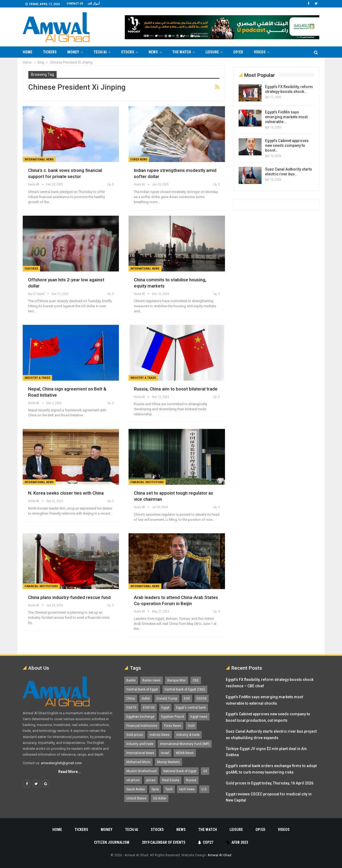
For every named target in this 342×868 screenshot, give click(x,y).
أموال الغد (94, 4)
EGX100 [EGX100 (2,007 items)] (149, 708)
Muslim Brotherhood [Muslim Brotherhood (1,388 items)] (141, 771)
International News (39, 159)
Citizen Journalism (112, 842)
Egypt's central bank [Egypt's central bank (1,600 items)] (191, 708)
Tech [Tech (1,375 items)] (169, 789)
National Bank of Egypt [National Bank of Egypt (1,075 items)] (180, 771)
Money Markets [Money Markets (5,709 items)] (168, 762)
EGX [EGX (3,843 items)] (187, 699)
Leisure (212, 52)
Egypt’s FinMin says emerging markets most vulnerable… (286, 117)
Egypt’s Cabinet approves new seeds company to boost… (287, 145)
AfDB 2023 (237, 842)
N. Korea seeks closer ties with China (66, 493)
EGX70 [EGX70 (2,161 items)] (131, 708)
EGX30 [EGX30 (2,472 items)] (202, 699)
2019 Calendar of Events (164, 842)
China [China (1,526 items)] (131, 699)
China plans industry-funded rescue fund (69, 597)
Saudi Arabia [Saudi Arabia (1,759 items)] (136, 789)
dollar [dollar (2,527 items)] (146, 699)
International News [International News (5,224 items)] (140, 753)
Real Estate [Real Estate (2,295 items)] (171, 780)
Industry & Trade (37, 378)
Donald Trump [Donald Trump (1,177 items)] (167, 699)
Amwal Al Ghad (219, 855)
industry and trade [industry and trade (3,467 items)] (140, 744)
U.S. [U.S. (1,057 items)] (204, 789)
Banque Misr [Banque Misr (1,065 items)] (177, 680)
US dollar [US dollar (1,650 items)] (160, 798)
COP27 (206, 842)
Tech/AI (100, 52)
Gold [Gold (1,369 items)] (191, 726)
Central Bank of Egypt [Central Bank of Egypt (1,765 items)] (142, 689)
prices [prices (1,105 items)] (151, 780)
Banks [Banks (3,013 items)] (131, 680)
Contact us (75, 4)
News (153, 52)
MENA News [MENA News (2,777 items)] (185, 753)
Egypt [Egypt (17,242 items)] (165, 708)
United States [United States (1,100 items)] (136, 798)
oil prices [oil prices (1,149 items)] (133, 780)
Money (73, 52)
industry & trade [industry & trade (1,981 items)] (188, 735)
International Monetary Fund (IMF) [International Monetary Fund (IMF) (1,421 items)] (185, 744)
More (285, 52)
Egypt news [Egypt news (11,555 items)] (199, 717)
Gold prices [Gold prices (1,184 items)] (135, 735)
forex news (139, 159)
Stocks (128, 52)
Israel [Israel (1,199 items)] (165, 753)
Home (28, 52)
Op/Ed (238, 52)
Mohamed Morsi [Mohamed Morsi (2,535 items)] (138, 762)
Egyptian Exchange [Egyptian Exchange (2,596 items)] (140, 717)
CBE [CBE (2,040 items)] (196, 680)
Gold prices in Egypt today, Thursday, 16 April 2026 (270, 783)
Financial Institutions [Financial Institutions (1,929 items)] (142, 726)
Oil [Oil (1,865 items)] (205, 771)
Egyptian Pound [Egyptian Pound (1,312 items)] (172, 717)
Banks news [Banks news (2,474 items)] (151, 680)
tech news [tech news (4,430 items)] (187, 789)
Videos (260, 52)
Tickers (50, 52)
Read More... (70, 772)
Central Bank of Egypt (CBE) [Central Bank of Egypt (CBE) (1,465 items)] (185, 689)
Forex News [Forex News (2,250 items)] (173, 726)
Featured (31, 269)
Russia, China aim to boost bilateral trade (176, 389)
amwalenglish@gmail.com (61, 763)
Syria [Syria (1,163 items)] (155, 789)
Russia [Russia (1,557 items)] (191, 780)
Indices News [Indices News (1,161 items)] (160, 735)
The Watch (182, 52)
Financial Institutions (147, 482)
